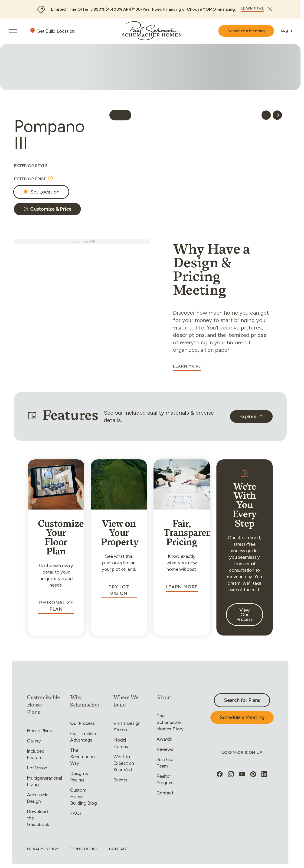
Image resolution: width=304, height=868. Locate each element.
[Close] (270, 9)
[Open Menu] (13, 31)
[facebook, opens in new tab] (220, 774)
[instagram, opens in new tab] (231, 774)
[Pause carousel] (120, 115)
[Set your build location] (52, 31)
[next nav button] (277, 115)
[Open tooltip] (50, 178)
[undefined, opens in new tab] (251, 416)
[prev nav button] (266, 115)
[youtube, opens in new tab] (242, 774)
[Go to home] (152, 31)
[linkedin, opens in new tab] (264, 774)
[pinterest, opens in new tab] (253, 774)
